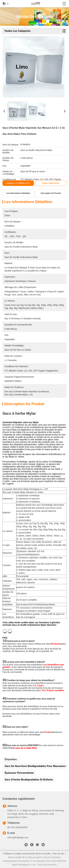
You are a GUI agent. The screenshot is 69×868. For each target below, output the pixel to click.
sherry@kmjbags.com (18, 837)
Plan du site (58, 854)
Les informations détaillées (18, 193)
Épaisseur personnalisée (19, 773)
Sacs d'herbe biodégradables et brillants (29, 780)
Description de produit (51, 193)
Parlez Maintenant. (51, 183)
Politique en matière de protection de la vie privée (27, 854)
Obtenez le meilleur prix (18, 183)
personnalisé (24, 554)
